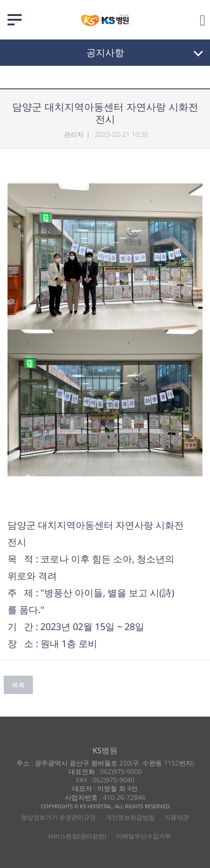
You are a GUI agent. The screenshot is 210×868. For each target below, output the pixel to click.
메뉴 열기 (15, 20)
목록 (18, 685)
